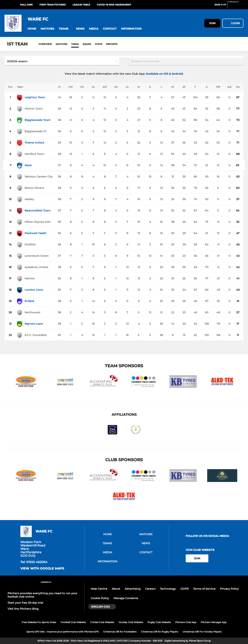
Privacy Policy (229, 589)
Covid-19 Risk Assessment (114, 5)
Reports (112, 44)
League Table (81, 5)
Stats (99, 44)
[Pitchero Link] (236, 6)
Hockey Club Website (131, 622)
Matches (62, 44)
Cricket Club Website (102, 622)
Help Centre (99, 589)
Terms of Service (204, 589)
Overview (45, 44)
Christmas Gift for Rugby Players (160, 632)
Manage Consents (126, 598)
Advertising (133, 589)
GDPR (184, 589)
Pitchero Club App (186, 622)
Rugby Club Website (159, 622)
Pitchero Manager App (214, 622)
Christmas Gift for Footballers (120, 632)
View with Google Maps (42, 569)
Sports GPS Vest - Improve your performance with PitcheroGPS (63, 632)
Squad (87, 44)
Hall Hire (26, 5)
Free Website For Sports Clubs (39, 622)
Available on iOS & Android (164, 74)
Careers (150, 589)
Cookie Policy (100, 598)
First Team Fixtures (53, 5)
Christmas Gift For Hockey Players (202, 632)
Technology (168, 589)
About (116, 589)
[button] (32, 29)
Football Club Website (73, 622)
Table (75, 44)
